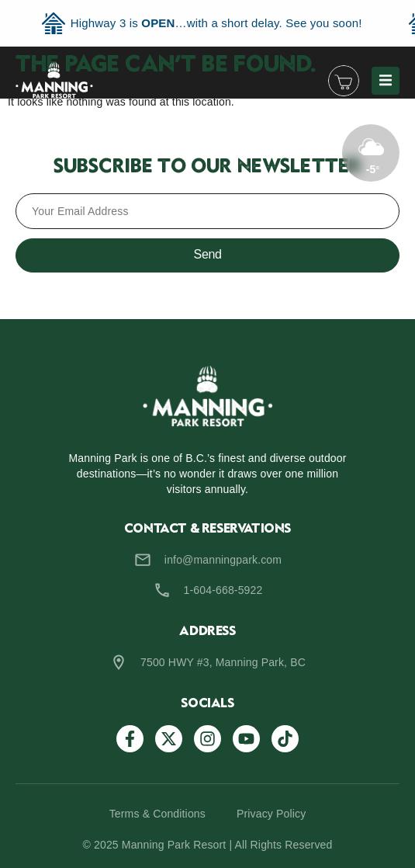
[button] (386, 81)
